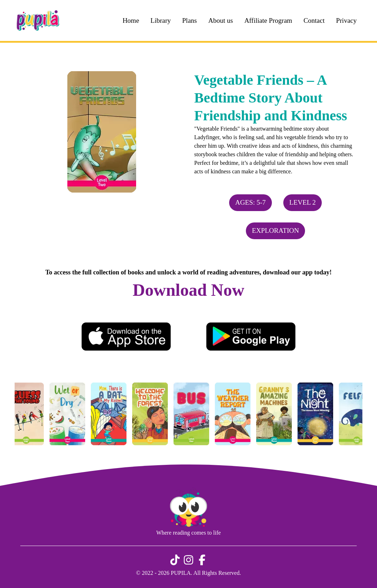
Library (161, 20)
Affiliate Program (268, 20)
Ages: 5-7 (251, 202)
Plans (189, 20)
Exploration (275, 230)
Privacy (346, 20)
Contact (314, 20)
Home (131, 20)
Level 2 (303, 202)
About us (220, 20)
